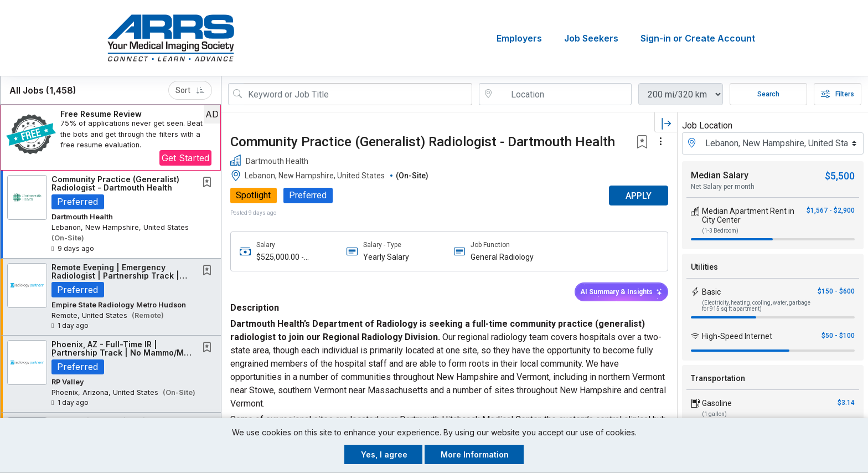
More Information (475, 454)
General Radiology (502, 257)
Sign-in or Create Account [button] (698, 38)
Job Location (707, 125)
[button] (111, 138)
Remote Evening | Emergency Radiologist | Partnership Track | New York (115, 276)
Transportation (718, 378)
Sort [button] (190, 90)
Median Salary (720, 175)
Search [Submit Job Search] (768, 94)
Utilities (704, 267)
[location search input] (563, 94)
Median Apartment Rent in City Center (748, 215)
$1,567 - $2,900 (831, 210)
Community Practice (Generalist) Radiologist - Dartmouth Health (115, 183)
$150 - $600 (836, 291)
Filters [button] (838, 94)
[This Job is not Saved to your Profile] (209, 183)
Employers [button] (519, 38)
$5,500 (840, 176)
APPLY (639, 196)
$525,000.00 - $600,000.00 (280, 257)
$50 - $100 (838, 336)
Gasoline (717, 403)
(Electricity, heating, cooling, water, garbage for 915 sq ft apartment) (756, 306)
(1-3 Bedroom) (720, 231)
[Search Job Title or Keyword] (358, 94)
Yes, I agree (384, 454)
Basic (711, 292)
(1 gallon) (714, 414)
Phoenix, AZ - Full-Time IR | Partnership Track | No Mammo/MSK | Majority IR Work (123, 353)
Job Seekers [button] (591, 38)
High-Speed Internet (737, 336)
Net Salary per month (723, 187)
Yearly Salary (386, 257)
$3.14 (846, 403)
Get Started (185, 158)
